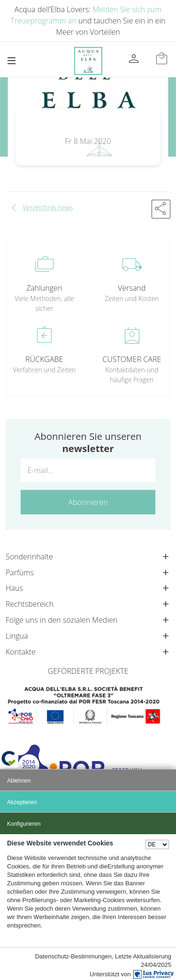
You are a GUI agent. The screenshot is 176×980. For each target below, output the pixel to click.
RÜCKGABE (44, 359)
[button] (161, 209)
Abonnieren (88, 502)
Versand (132, 288)
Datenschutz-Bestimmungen (73, 956)
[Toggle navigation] (11, 61)
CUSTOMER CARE (132, 359)
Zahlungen (44, 288)
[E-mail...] (88, 470)
